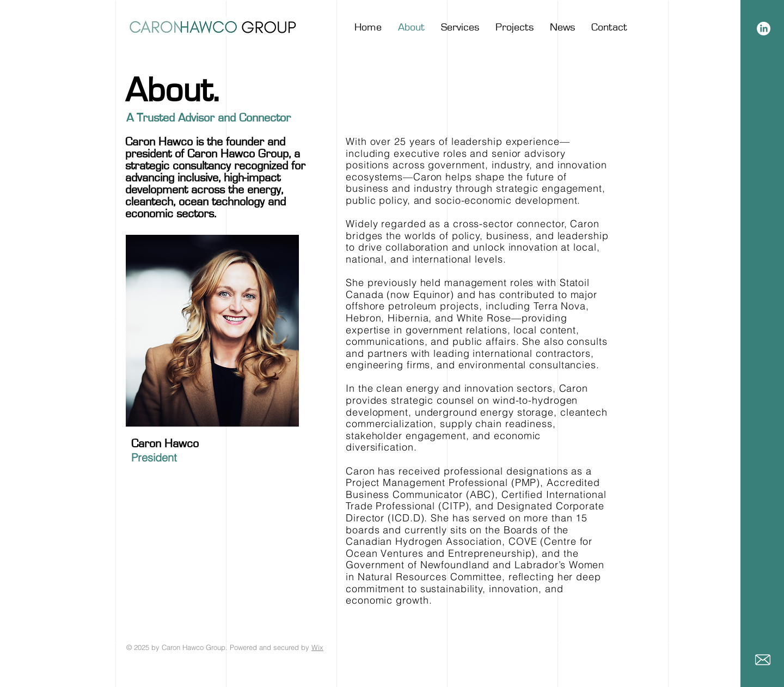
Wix (317, 647)
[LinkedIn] (764, 29)
